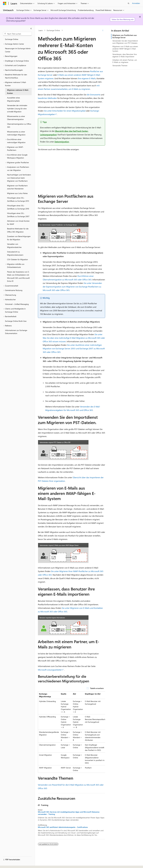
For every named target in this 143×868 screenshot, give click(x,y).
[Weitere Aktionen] (103, 30)
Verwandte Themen (120, 65)
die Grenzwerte (93, 95)
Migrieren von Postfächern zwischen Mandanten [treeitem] (17, 187)
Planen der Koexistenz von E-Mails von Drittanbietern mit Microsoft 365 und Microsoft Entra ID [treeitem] (18, 276)
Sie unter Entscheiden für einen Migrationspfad (65, 111)
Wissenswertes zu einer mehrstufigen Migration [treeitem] (16, 133)
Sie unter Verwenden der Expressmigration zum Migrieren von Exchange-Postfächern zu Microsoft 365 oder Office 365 (72, 287)
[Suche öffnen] (129, 3)
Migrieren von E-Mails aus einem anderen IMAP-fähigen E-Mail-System (125, 49)
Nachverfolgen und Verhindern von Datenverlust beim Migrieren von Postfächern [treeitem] (19, 178)
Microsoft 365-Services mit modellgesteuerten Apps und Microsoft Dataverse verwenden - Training (69, 813)
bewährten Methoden (47, 98)
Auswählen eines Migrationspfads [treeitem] (14, 99)
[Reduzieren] (31, 29)
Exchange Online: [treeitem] (12, 39)
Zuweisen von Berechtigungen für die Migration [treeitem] (19, 238)
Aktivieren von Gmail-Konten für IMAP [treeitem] (18, 222)
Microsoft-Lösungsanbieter (50, 670)
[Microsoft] (5, 3)
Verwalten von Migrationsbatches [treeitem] (14, 246)
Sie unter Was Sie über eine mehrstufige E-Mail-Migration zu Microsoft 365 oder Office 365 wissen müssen (74, 338)
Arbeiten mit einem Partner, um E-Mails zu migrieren (125, 61)
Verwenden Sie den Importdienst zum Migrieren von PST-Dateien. (125, 42)
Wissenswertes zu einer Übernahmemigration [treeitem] (16, 118)
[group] (71, 732)
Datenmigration (62, 142)
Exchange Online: (53, 30)
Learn (41, 30)
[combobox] (17, 34)
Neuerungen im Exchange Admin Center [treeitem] (18, 50)
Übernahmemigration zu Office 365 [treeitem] (19, 126)
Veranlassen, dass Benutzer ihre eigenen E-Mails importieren (125, 55)
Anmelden (136, 3)
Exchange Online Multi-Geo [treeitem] (16, 321)
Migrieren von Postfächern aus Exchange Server (125, 36)
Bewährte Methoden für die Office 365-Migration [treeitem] (18, 230)
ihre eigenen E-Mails (87, 78)
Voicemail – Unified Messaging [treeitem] (17, 304)
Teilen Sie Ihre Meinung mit (123, 19)
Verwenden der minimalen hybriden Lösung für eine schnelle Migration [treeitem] (17, 108)
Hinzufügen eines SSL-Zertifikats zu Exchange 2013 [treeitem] (18, 199)
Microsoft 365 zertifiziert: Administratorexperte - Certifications (63, 827)
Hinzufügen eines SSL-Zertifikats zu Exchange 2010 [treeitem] (18, 207)
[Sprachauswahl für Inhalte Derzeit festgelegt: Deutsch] (9, 864)
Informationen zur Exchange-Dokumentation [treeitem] (16, 332)
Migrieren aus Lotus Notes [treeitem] (17, 193)
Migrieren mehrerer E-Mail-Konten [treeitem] (18, 92)
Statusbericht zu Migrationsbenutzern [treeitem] (15, 253)
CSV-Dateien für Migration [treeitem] (17, 259)
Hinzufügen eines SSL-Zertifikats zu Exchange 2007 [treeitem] (18, 215)
